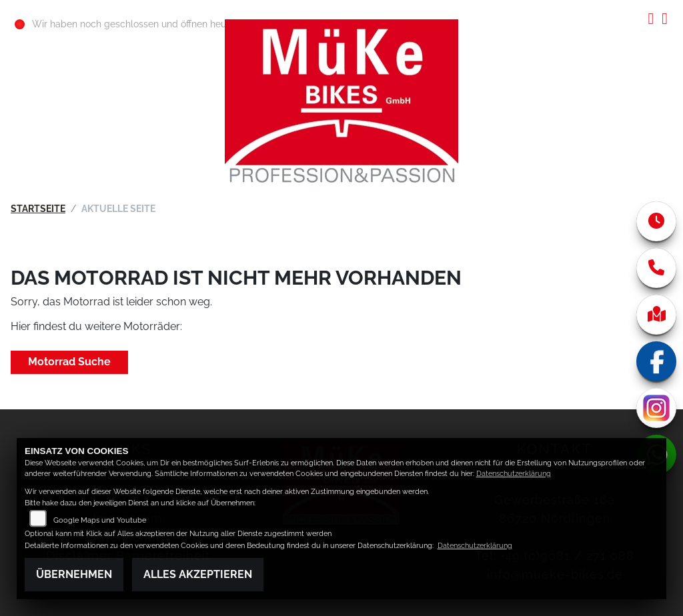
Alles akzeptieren (198, 574)
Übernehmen (74, 574)
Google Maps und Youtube (100, 520)
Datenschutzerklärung (514, 474)
